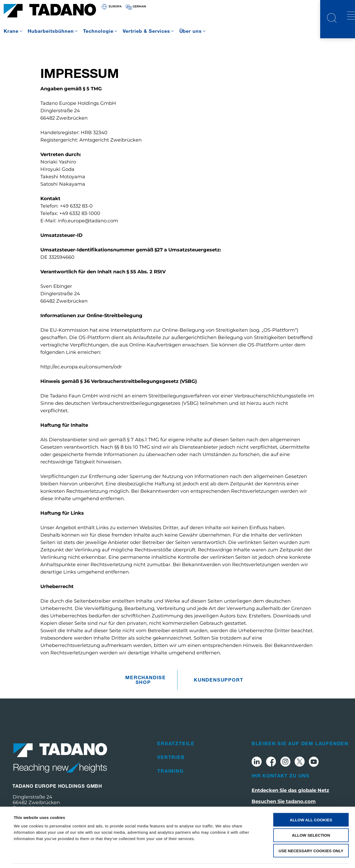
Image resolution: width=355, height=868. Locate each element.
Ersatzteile (176, 743)
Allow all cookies (311, 803)
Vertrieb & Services (146, 31)
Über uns (191, 31)
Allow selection (311, 819)
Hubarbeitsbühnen (51, 31)
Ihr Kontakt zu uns (280, 776)
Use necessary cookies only (311, 834)
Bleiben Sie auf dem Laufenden (300, 743)
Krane (11, 31)
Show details (221, 858)
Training (170, 771)
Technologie (98, 31)
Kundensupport (213, 680)
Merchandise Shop (144, 680)
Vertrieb (171, 757)
